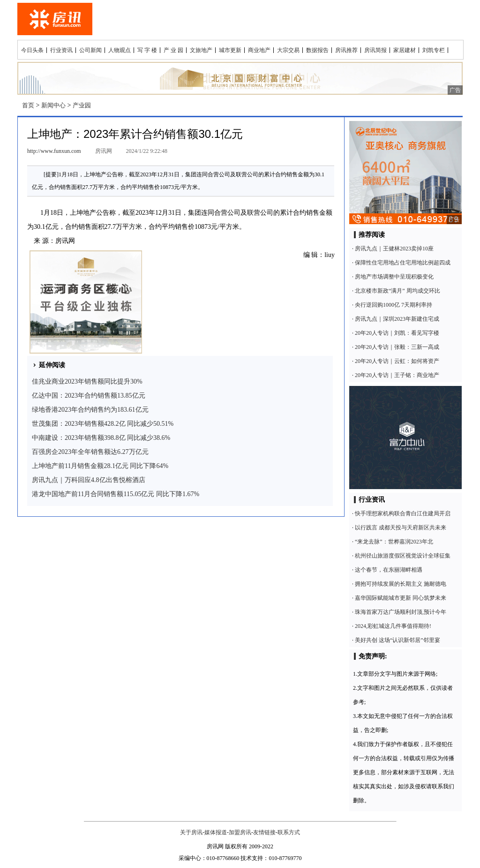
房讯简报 (375, 50)
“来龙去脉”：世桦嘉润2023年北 (394, 542)
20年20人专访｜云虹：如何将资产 (397, 361)
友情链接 (264, 832)
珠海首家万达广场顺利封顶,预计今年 (401, 612)
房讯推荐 (346, 50)
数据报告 (317, 50)
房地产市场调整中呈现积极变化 (394, 277)
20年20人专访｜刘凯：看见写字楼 (397, 333)
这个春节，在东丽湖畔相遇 (389, 570)
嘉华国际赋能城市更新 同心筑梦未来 (401, 598)
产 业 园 (173, 50)
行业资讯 (61, 50)
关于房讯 (191, 832)
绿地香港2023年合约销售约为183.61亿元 (90, 410)
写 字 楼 (147, 50)
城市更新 (230, 50)
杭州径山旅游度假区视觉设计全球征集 (403, 556)
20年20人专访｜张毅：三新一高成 (397, 347)
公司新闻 (90, 50)
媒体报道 (216, 832)
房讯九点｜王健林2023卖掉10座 (394, 249)
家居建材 (405, 50)
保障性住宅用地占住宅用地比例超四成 (403, 263)
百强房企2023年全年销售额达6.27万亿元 (90, 452)
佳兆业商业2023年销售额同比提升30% (87, 381)
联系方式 (289, 832)
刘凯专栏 (434, 50)
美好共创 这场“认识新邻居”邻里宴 (397, 640)
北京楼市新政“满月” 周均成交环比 (397, 291)
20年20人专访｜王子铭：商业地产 (397, 375)
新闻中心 (53, 105)
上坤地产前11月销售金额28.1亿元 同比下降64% (100, 466)
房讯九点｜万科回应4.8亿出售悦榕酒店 (89, 480)
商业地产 (259, 50)
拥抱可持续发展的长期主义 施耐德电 (401, 584)
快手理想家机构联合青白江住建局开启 (403, 513)
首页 (28, 105)
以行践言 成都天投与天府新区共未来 (401, 528)
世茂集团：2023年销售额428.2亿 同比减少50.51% (103, 424)
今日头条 (32, 50)
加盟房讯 (240, 832)
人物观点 (120, 50)
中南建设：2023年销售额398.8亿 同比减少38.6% (101, 438)
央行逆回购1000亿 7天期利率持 (394, 305)
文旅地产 (201, 50)
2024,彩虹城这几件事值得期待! (393, 626)
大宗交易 (288, 50)
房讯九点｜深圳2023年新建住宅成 (397, 319)
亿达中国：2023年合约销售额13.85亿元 (89, 396)
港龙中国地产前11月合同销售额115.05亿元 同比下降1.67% (116, 494)
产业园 (82, 105)
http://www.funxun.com (54, 151)
